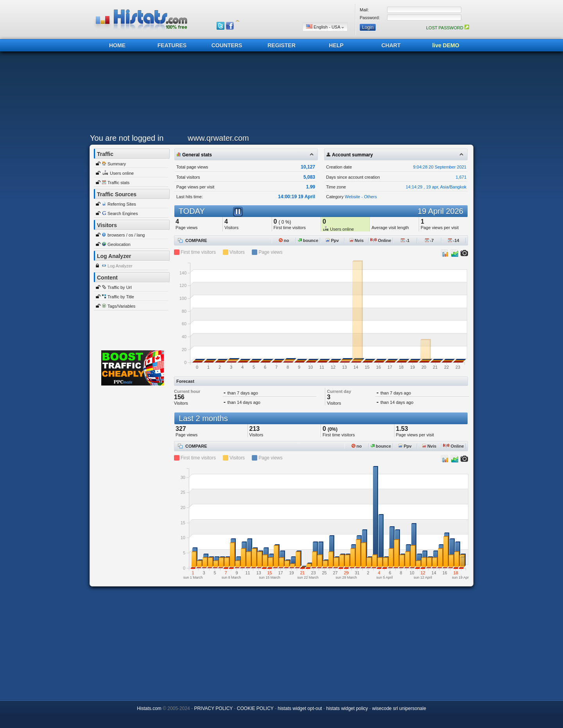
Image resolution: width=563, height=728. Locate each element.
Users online (122, 173)
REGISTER (281, 45)
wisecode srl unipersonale (399, 708)
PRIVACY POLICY (213, 708)
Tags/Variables (121, 306)
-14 (454, 240)
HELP (336, 45)
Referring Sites (122, 204)
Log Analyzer (120, 266)
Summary (117, 164)
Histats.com (149, 708)
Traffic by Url (120, 287)
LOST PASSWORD (448, 28)
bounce (308, 240)
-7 (429, 240)
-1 (405, 240)
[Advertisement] (280, 95)
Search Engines (123, 213)
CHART (391, 45)
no (284, 240)
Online (381, 240)
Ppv (332, 240)
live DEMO (446, 45)
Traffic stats (118, 183)
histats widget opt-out (300, 708)
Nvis (357, 240)
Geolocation (119, 244)
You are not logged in (127, 138)
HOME (117, 45)
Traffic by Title (121, 297)
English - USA (325, 27)
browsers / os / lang (126, 235)
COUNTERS (227, 45)
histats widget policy (347, 708)
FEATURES (172, 45)
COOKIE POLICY (255, 708)
